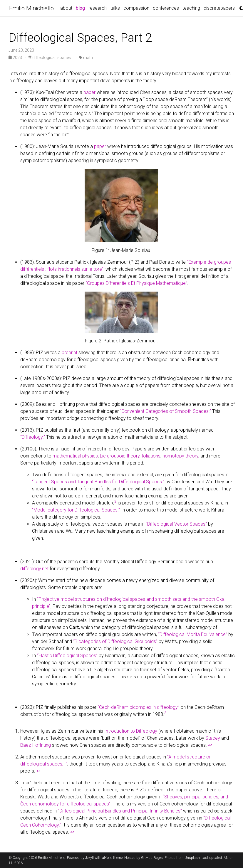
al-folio (107, 858)
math (86, 58)
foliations (151, 456)
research (98, 8)
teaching (191, 8)
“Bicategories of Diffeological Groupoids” (115, 641)
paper (89, 92)
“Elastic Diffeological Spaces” (67, 656)
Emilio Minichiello (31, 8)
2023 (16, 58)
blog (81, 8)
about (66, 8)
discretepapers (219, 8)
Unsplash (192, 858)
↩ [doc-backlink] (210, 745)
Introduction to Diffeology (131, 731)
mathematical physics (75, 456)
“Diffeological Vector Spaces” (176, 524)
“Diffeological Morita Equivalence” (193, 634)
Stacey (213, 738)
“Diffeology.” (33, 437)
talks (115, 8)
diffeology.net (34, 569)
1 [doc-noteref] (62, 126)
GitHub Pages (152, 858)
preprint (69, 353)
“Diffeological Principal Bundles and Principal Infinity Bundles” (120, 811)
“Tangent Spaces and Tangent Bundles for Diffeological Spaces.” (98, 482)
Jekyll (89, 858)
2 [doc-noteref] (116, 502)
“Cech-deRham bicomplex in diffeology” (138, 707)
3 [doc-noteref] (165, 713)
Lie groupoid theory (120, 456)
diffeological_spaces (50, 58)
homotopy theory (180, 456)
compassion (136, 8)
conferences (166, 8)
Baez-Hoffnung (36, 745)
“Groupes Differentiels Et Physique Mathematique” (136, 283)
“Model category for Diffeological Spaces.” (76, 510)
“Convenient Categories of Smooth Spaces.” (165, 411)
